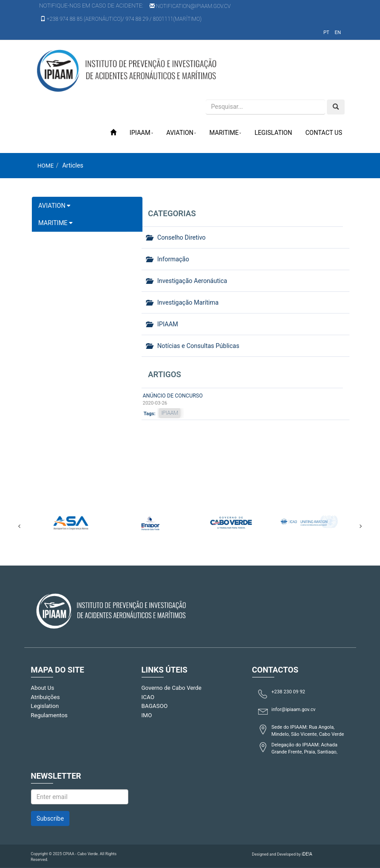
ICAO (148, 697)
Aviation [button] (181, 133)
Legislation (273, 133)
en (338, 33)
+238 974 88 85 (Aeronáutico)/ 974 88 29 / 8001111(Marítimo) (121, 19)
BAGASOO (155, 706)
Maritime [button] (225, 133)
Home (46, 166)
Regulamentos (49, 715)
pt (326, 33)
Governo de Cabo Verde (172, 688)
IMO (147, 715)
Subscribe (50, 818)
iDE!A (307, 854)
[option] (71, 522)
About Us (43, 688)
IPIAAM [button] (141, 133)
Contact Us (324, 133)
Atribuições (46, 697)
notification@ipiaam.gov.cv (190, 6)
